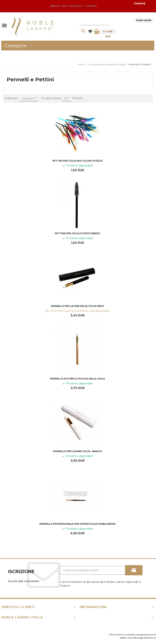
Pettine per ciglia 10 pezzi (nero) (77, 233)
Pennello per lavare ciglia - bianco (78, 451)
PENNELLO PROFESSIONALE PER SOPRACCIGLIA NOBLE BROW (78, 524)
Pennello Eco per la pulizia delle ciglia (77, 379)
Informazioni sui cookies (122, 634)
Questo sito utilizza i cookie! (73, 6)
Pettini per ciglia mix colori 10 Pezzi (78, 161)
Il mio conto (144, 20)
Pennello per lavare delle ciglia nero (77, 306)
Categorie (18, 46)
